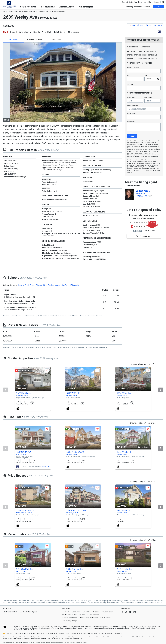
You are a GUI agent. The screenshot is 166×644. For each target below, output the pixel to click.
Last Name (149, 97)
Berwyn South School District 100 (32, 285)
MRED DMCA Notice (30, 630)
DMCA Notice (106, 618)
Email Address (133, 105)
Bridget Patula (143, 191)
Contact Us (76, 612)
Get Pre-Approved (144, 236)
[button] (159, 6)
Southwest (140, 601)
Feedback (65, 612)
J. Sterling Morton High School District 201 (63, 285)
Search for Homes (29, 7)
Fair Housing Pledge (69, 621)
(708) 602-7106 (142, 196)
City (129, 75)
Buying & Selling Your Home (132, 2)
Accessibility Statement (89, 618)
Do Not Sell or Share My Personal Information (80, 615)
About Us (148, 2)
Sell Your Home (49, 7)
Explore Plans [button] (117, 633)
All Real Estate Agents (29, 612)
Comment (131, 121)
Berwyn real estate (108, 603)
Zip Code (131, 84)
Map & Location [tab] (34, 40)
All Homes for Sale (10, 612)
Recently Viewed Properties (138, 7)
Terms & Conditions (69, 618)
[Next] (161, 390)
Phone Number (133, 113)
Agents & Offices (68, 7)
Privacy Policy (107, 612)
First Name (132, 97)
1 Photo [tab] (14, 40)
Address (133, 67)
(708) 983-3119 (45, 466)
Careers (156, 2)
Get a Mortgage (87, 7)
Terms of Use (148, 170)
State (147, 75)
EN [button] (163, 2)
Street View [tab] (55, 40)
